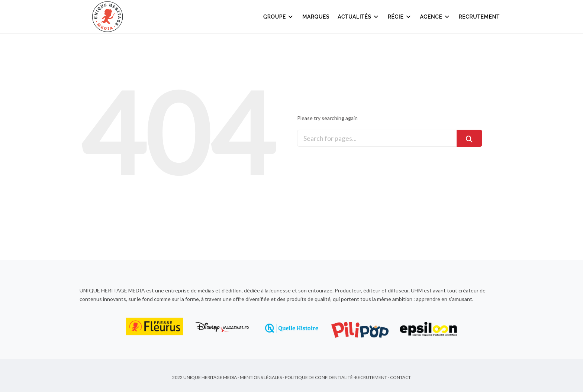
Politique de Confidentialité (319, 377)
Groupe (279, 17)
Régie (400, 17)
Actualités (358, 17)
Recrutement (479, 17)
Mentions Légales (261, 377)
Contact (400, 377)
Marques (316, 17)
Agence (435, 17)
